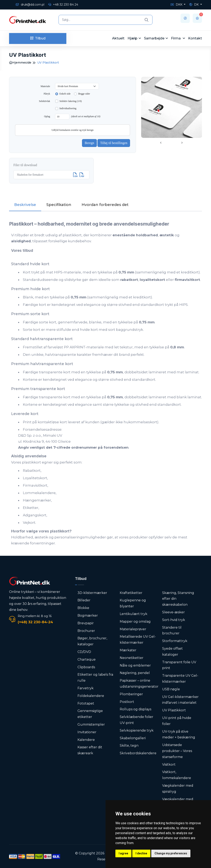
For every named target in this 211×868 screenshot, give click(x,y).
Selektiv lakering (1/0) (71, 101)
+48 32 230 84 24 (63, 5)
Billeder (84, 600)
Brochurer (86, 631)
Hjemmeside (20, 63)
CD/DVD (84, 652)
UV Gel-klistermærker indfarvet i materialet (180, 700)
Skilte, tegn (129, 746)
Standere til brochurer (172, 630)
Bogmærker (88, 616)
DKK (177, 5)
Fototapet (86, 703)
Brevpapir (86, 623)
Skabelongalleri (133, 738)
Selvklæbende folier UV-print (137, 720)
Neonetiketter (132, 658)
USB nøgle (171, 689)
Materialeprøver (133, 629)
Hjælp (132, 38)
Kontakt (195, 38)
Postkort (127, 702)
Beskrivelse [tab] (25, 205)
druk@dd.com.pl (30, 5)
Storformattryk (175, 641)
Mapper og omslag (135, 621)
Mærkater (128, 650)
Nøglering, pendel (135, 673)
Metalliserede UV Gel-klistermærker (138, 640)
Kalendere (86, 740)
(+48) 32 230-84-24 (35, 622)
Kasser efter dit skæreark (90, 750)
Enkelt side (65, 94)
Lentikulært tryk (134, 614)
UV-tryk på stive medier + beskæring (179, 734)
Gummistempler (91, 724)
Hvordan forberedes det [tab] (105, 205)
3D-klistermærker (92, 593)
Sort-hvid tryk (174, 620)
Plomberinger (131, 694)
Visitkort (169, 765)
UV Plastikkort (174, 710)
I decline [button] (141, 853)
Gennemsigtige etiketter (90, 714)
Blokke (83, 608)
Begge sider (84, 94)
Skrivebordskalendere (138, 753)
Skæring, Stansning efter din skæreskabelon (178, 599)
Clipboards (86, 667)
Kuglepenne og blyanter (133, 603)
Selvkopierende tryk (137, 730)
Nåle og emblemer (135, 665)
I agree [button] (123, 853)
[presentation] (161, 143)
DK (194, 5)
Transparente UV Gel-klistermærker (180, 679)
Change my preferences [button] (171, 853)
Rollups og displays (135, 709)
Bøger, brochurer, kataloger (92, 641)
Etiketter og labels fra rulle (95, 678)
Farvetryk (86, 688)
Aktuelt (118, 38)
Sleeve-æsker (173, 612)
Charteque (87, 659)
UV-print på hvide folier (177, 721)
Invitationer (87, 732)
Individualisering (68, 108)
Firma (176, 38)
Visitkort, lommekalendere (177, 775)
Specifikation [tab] (59, 205)
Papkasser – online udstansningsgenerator (139, 684)
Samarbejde (154, 38)
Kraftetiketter (131, 593)
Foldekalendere (91, 696)
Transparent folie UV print (179, 665)
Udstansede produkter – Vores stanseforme (177, 751)
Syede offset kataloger (172, 652)
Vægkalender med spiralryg (178, 789)
